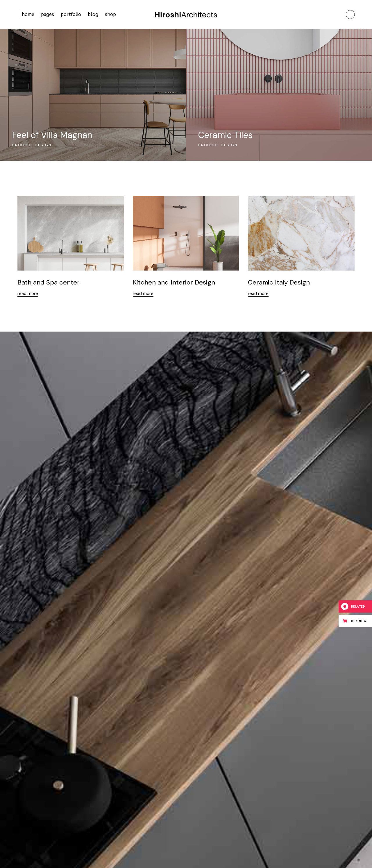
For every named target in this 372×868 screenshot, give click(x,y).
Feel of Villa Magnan (52, 135)
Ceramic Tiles (225, 135)
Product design (32, 145)
